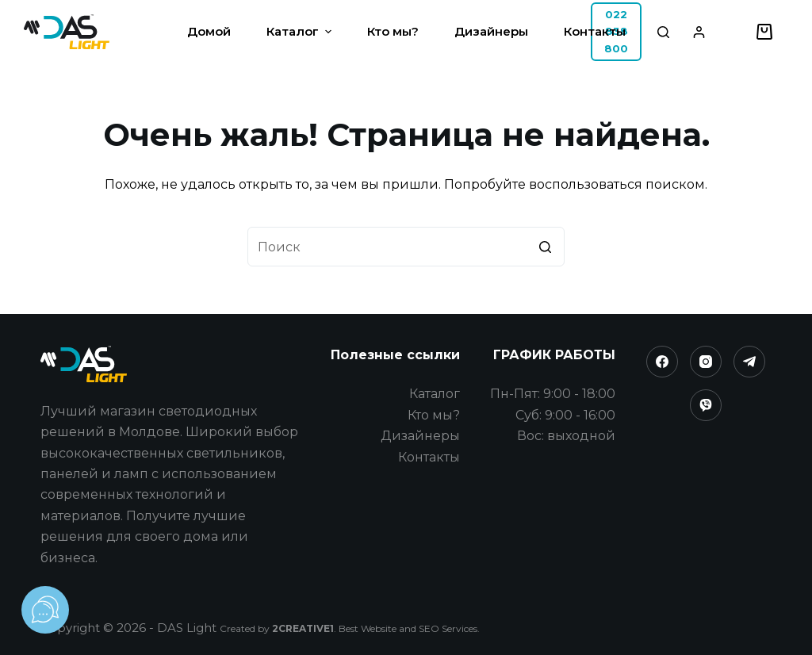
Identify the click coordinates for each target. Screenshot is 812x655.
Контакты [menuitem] (595, 31)
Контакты (429, 457)
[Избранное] (735, 32)
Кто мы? (434, 415)
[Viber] (706, 405)
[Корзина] (764, 32)
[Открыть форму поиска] (663, 32)
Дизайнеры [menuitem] (491, 31)
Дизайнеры (420, 436)
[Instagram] (706, 362)
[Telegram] (749, 362)
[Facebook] (662, 362)
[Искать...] (406, 247)
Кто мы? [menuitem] (393, 31)
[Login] (699, 32)
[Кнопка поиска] (545, 247)
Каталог (435, 394)
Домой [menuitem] (209, 31)
